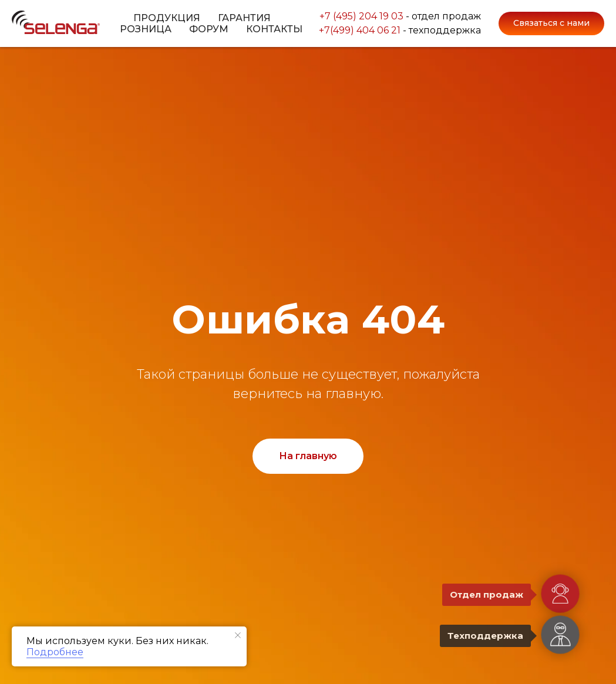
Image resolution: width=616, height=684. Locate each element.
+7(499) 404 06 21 (360, 32)
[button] (551, 23)
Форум (209, 29)
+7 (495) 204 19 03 (361, 14)
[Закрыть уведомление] (238, 635)
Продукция (167, 18)
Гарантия (244, 18)
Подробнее (55, 652)
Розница (146, 29)
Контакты (274, 29)
